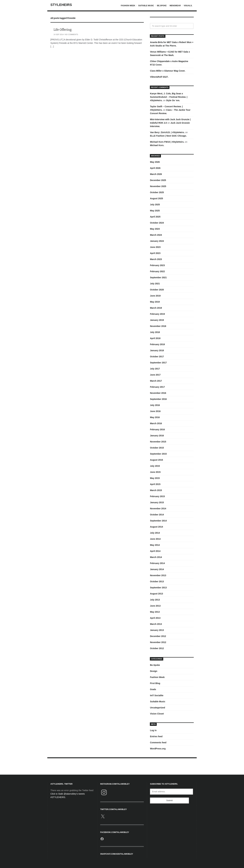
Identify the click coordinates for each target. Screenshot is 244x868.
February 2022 (157, 271)
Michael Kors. (157, 145)
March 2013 (156, 624)
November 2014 (158, 509)
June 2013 (155, 606)
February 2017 (157, 387)
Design (154, 671)
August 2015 (156, 460)
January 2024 (157, 241)
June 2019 (155, 296)
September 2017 (158, 363)
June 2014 (155, 539)
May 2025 (155, 211)
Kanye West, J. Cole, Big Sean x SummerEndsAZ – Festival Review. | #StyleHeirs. (169, 97)
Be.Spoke (162, 6)
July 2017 (155, 369)
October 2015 (157, 448)
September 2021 (158, 277)
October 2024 (157, 223)
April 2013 (155, 618)
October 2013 (157, 581)
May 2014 (155, 545)
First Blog (155, 683)
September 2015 (158, 454)
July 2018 (155, 332)
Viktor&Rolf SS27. (159, 77)
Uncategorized (157, 708)
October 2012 (157, 648)
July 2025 (155, 205)
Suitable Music (146, 6)
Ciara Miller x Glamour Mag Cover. (168, 71)
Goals (153, 689)
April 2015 (155, 484)
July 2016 (155, 405)
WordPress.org (158, 749)
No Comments (72, 34)
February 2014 (157, 563)
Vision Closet (157, 714)
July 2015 (155, 466)
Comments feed (158, 743)
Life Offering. (63, 30)
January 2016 (157, 436)
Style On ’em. (173, 100)
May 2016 (155, 417)
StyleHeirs (61, 5)
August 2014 (156, 527)
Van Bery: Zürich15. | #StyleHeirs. (167, 132)
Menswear (175, 6)
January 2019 (157, 320)
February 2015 (157, 496)
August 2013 (156, 594)
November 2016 (158, 393)
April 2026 (155, 168)
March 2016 (156, 423)
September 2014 (158, 521)
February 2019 (157, 314)
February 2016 (157, 429)
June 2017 (155, 375)
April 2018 (155, 338)
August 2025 (156, 198)
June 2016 (155, 411)
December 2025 (158, 180)
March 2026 (156, 174)
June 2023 (155, 247)
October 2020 (157, 290)
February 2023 (157, 265)
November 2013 (158, 575)
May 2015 (155, 478)
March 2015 (156, 490)
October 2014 (157, 515)
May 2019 (155, 302)
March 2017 (156, 381)
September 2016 (158, 399)
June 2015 (155, 472)
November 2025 (158, 186)
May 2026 (155, 162)
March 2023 (156, 259)
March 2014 (156, 557)
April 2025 (155, 217)
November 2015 (158, 442)
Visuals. (188, 6)
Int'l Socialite (157, 695)
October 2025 (157, 192)
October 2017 (157, 357)
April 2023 (155, 253)
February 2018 (157, 344)
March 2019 (156, 308)
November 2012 (158, 642)
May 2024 (155, 229)
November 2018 (158, 326)
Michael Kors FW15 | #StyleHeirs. (167, 142)
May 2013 (155, 612)
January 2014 (157, 569)
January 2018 (157, 350)
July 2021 (155, 284)
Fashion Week (128, 6)
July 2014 (155, 533)
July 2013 (155, 600)
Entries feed (156, 736)
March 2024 (156, 235)
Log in (153, 730)
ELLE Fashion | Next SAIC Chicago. (168, 136)
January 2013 (157, 630)
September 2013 (158, 588)
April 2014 (155, 551)
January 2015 (157, 502)
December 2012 (158, 636)
